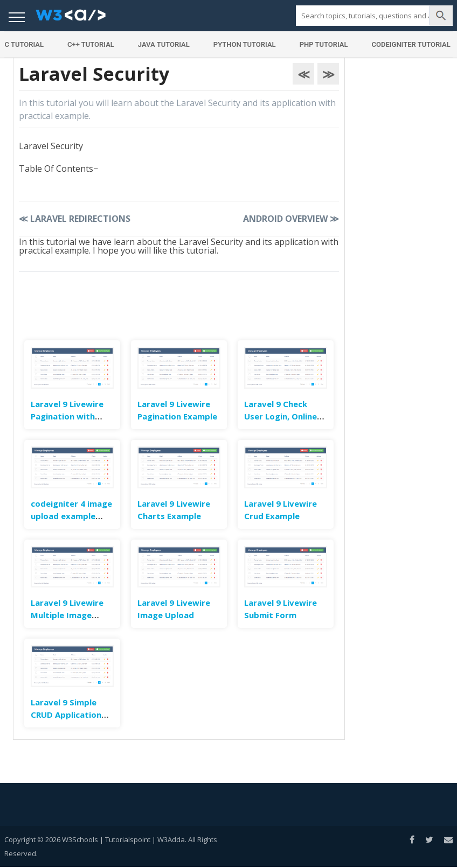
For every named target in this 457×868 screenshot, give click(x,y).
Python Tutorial (245, 44)
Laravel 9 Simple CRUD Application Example (66, 715)
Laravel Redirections (75, 219)
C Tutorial (24, 44)
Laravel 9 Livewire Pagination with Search (67, 416)
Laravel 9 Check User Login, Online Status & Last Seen (283, 416)
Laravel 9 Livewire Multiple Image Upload (67, 615)
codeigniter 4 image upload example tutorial (71, 516)
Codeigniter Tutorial (411, 44)
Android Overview (291, 219)
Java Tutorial (164, 44)
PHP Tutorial (324, 44)
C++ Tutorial (91, 44)
